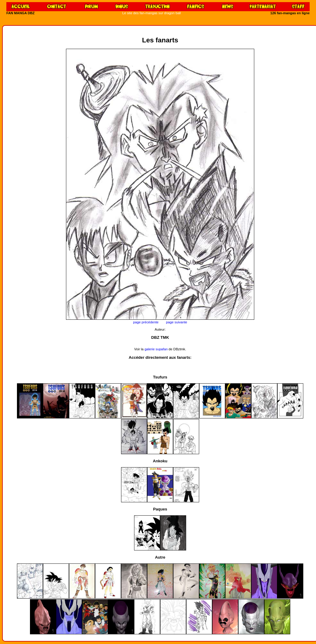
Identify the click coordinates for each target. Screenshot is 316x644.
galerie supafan (156, 349)
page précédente (146, 322)
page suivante (177, 322)
